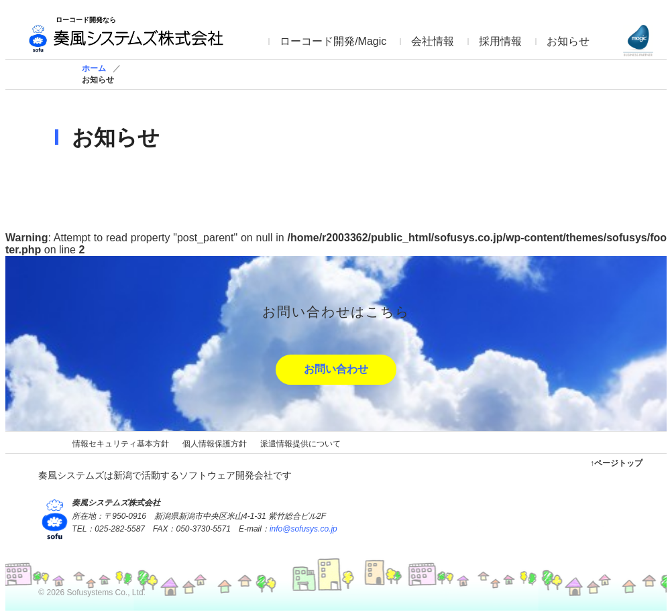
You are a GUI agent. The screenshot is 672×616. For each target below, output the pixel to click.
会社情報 (433, 41)
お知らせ (568, 41)
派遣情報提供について (300, 444)
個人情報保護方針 (215, 444)
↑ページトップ (616, 463)
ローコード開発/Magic (333, 41)
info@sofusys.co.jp (303, 529)
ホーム (94, 68)
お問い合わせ (336, 369)
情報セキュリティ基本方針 (121, 444)
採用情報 (500, 41)
